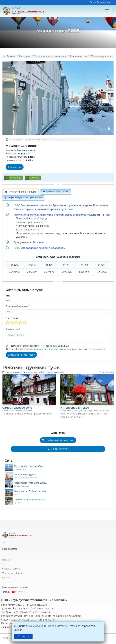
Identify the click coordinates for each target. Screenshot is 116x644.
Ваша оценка (12, 318)
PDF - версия (15, 140)
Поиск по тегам (58, 449)
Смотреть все (107, 372)
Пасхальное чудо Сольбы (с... (30, 483)
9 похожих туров (36, 140)
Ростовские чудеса (25, 474)
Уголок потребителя (13, 573)
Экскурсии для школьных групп (50, 56)
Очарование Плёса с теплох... (31, 491)
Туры (5, 564)
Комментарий (13, 329)
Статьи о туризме (11, 569)
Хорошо (23, 636)
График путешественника (58, 440)
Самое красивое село (17, 408)
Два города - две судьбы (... (29, 466)
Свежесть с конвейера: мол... (30, 500)
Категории (25, 56)
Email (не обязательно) (17, 306)
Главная (11, 56)
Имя (8, 296)
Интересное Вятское (75, 408)
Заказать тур (15, 167)
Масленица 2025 (79, 56)
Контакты (7, 578)
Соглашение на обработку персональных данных (45, 349)
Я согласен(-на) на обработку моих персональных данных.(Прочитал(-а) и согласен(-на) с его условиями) (56, 347)
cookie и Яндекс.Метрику (51, 626)
